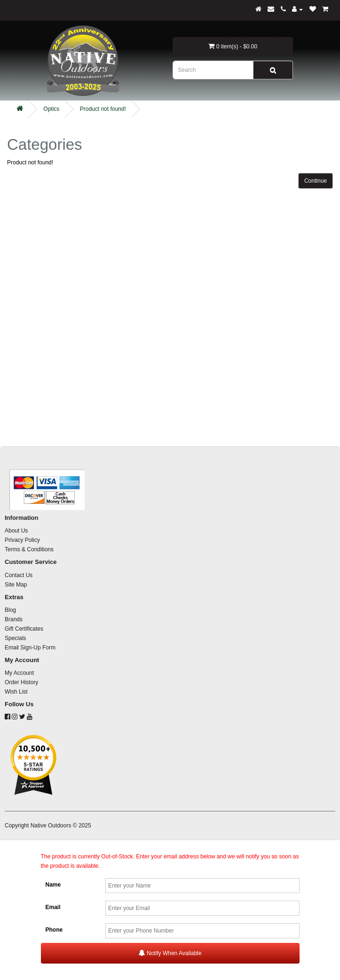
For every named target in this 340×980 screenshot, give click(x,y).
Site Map (16, 585)
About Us (16, 531)
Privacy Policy (22, 540)
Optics (51, 109)
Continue (316, 181)
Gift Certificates (24, 629)
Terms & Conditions (29, 549)
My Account (19, 673)
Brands (14, 619)
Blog (10, 610)
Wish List (16, 692)
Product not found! (103, 109)
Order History (21, 682)
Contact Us (19, 575)
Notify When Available (170, 953)
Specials (15, 638)
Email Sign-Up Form (30, 648)
